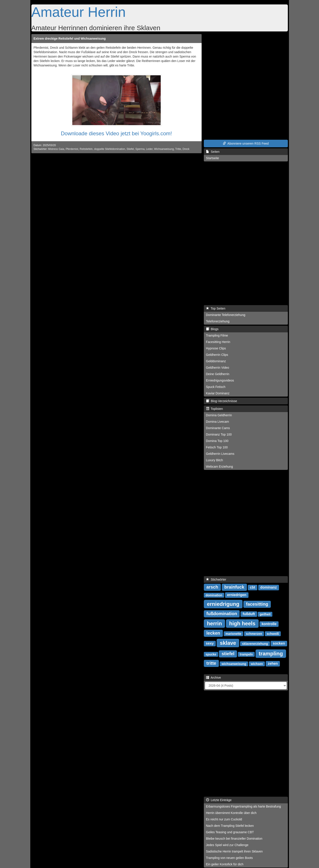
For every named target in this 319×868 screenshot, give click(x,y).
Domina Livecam (218, 422)
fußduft (249, 614)
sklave (228, 643)
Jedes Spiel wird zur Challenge (227, 845)
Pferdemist (72, 149)
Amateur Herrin (79, 12)
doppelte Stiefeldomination (110, 149)
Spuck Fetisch (216, 387)
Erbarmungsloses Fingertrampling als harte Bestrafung (244, 806)
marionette (233, 634)
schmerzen (254, 634)
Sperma (140, 149)
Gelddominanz (216, 361)
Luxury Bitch (215, 460)
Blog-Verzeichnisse (222, 401)
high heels (242, 623)
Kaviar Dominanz (218, 393)
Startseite (213, 158)
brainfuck (234, 587)
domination (214, 595)
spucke (211, 654)
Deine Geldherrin (218, 374)
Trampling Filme (217, 335)
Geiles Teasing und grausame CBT (230, 832)
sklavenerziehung (255, 643)
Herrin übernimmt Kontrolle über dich (231, 813)
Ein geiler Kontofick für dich (225, 864)
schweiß (273, 634)
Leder (149, 149)
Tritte (178, 149)
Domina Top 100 (217, 441)
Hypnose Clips (216, 348)
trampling (271, 653)
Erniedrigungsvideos (220, 380)
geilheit (265, 614)
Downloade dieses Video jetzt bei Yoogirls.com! (116, 133)
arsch (212, 587)
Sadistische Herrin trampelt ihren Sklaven (234, 851)
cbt (252, 587)
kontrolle (269, 624)
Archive (214, 678)
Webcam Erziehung (220, 467)
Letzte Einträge (219, 800)
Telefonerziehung (218, 321)
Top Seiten (216, 308)
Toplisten (215, 409)
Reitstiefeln (86, 149)
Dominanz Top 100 (219, 434)
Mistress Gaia (56, 149)
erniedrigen (237, 595)
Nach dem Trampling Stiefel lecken (230, 826)
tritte (211, 663)
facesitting (257, 604)
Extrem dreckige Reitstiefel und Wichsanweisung (70, 39)
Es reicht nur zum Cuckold (224, 819)
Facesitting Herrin (218, 342)
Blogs (212, 329)
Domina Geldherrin (219, 415)
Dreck (186, 149)
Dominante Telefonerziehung (226, 315)
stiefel (228, 654)
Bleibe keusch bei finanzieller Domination (234, 839)
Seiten (213, 152)
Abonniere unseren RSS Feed (246, 143)
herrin (214, 623)
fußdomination (222, 614)
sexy (210, 643)
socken (279, 643)
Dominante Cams (218, 428)
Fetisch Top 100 (217, 447)
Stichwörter (216, 579)
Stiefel (130, 149)
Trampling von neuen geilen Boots (229, 858)
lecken (213, 633)
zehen (273, 664)
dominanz (268, 587)
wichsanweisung (234, 664)
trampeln (246, 654)
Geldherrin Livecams (220, 454)
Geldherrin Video (218, 368)
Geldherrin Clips (217, 355)
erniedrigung (223, 604)
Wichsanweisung (164, 149)
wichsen (257, 664)
